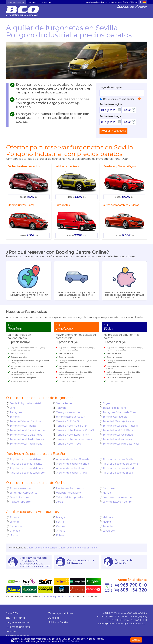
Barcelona (16, 526)
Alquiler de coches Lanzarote (27, 473)
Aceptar (136, 640)
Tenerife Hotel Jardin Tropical (27, 439)
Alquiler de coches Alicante (26, 464)
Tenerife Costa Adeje (115, 417)
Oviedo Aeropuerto (21, 497)
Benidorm (109, 488)
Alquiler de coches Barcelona (120, 464)
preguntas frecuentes (17, 622)
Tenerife (15, 417)
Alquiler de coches (16, 2)
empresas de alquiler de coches (55, 596)
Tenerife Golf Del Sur (69, 421)
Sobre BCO (12, 613)
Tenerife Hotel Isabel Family (73, 435)
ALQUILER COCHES (136, 613)
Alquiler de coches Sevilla (118, 459)
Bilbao (60, 535)
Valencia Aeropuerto (69, 493)
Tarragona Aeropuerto (70, 412)
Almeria (61, 531)
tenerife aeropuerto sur (70, 417)
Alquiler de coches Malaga (25, 459)
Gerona (61, 526)
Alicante (15, 517)
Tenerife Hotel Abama (23, 426)
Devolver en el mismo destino (117, 99)
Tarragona (16, 412)
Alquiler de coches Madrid (118, 468)
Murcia (107, 493)
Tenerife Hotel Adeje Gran (72, 426)
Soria (13, 408)
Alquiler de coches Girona (72, 473)
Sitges (106, 403)
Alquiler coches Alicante (96, 2)
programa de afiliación (18, 636)
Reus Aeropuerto (20, 502)
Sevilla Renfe (64, 403)
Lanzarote (109, 531)
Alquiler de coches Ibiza (70, 468)
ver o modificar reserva (18, 627)
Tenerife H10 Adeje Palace (118, 421)
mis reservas (45, 2)
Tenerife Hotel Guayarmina (26, 435)
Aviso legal (54, 618)
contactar (33, 2)
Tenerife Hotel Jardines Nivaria (74, 439)
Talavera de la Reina (115, 408)
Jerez (59, 502)
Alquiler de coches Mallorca (26, 468)
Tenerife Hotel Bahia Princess (120, 426)
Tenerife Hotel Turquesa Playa (121, 444)
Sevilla (60, 522)
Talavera (61, 408)
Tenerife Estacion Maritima (25, 421)
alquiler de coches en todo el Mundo (78, 548)
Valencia (15, 522)
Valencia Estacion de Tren (118, 502)
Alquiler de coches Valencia (73, 464)
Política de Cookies (58, 622)
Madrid (107, 522)
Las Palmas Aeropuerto (70, 488)
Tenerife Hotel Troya (69, 444)
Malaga (61, 517)
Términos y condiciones (61, 613)
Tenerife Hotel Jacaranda (118, 435)
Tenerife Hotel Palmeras (117, 439)
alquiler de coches (15, 618)
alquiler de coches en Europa (42, 548)
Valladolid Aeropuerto (69, 497)
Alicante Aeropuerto (22, 488)
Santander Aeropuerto (23, 493)
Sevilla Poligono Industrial (25, 403)
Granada (15, 531)
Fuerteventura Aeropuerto (119, 497)
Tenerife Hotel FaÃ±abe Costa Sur (76, 430)
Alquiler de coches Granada (73, 459)
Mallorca (108, 517)
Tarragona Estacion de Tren (119, 412)
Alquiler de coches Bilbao (118, 473)
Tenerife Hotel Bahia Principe (27, 430)
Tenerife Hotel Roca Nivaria (26, 444)
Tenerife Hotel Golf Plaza (118, 430)
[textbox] (122, 93)
